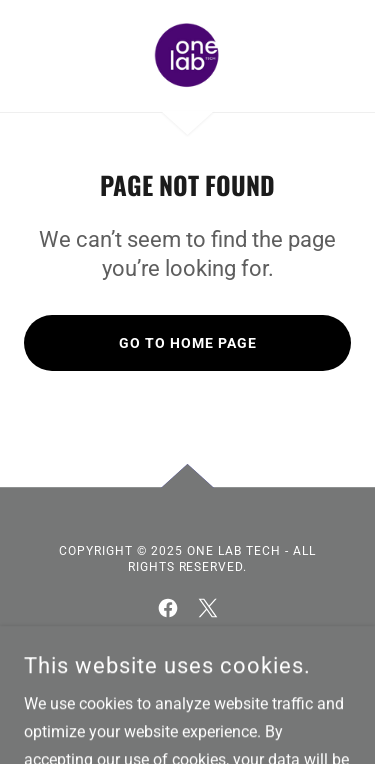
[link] (187, 56)
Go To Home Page (188, 343)
